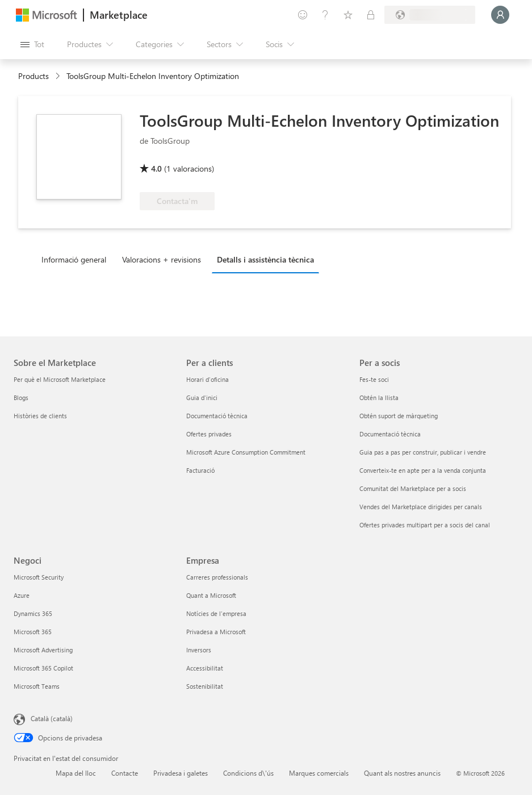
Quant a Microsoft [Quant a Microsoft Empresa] (211, 595)
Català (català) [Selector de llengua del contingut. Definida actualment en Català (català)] (52, 718)
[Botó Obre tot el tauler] (32, 44)
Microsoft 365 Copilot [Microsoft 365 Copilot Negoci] (43, 668)
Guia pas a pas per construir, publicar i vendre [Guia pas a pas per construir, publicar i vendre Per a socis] (423, 452)
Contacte (125, 773)
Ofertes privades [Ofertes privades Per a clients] (209, 434)
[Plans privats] (371, 15)
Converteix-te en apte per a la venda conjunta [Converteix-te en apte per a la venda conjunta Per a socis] (423, 470)
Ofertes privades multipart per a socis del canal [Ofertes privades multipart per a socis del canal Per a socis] (425, 525)
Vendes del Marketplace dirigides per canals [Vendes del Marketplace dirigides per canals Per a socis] (421, 507)
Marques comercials (319, 773)
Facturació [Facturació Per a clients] (200, 470)
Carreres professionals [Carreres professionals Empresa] (217, 577)
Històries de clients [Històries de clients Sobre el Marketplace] (40, 416)
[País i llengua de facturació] (430, 15)
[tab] (77, 259)
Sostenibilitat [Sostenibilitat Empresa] (205, 686)
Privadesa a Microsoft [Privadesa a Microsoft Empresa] (216, 632)
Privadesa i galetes (181, 773)
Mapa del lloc (76, 773)
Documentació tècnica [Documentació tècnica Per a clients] (217, 416)
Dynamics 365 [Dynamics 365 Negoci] (33, 613)
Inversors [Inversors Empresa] (199, 650)
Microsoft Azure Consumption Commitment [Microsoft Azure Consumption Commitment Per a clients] (246, 452)
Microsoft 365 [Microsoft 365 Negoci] (33, 632)
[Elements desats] (348, 15)
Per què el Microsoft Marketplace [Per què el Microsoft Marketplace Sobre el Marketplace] (60, 379)
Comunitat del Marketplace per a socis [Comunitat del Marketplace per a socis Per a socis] (413, 488)
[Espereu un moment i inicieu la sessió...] (500, 15)
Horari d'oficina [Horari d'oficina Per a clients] (208, 379)
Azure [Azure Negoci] (22, 595)
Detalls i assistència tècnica (265, 259)
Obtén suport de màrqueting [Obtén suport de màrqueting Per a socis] (399, 416)
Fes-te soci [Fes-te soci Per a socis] (374, 379)
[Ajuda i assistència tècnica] (325, 15)
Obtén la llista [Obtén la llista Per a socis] (379, 397)
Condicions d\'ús (248, 773)
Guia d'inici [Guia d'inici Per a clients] (202, 397)
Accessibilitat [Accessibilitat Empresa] (205, 668)
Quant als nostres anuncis (402, 773)
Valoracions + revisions (162, 259)
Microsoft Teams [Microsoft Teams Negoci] (37, 686)
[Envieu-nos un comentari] (303, 15)
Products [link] (33, 76)
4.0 (156, 168)
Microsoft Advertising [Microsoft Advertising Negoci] (43, 650)
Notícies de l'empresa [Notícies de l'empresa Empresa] (216, 613)
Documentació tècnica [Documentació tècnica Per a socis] (390, 434)
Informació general (74, 259)
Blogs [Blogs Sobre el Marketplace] (21, 397)
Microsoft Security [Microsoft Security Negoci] (39, 577)
